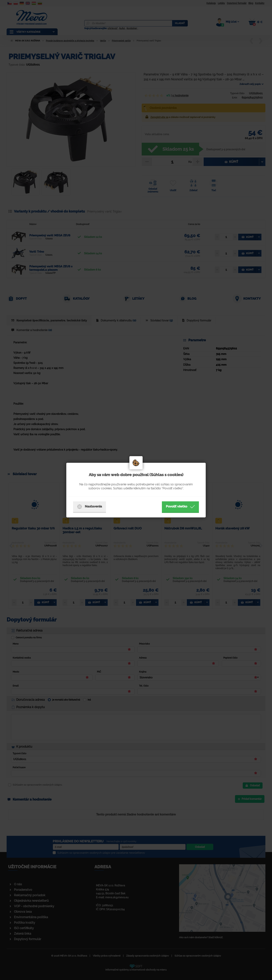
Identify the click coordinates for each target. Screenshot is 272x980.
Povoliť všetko (180, 507)
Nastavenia (90, 507)
